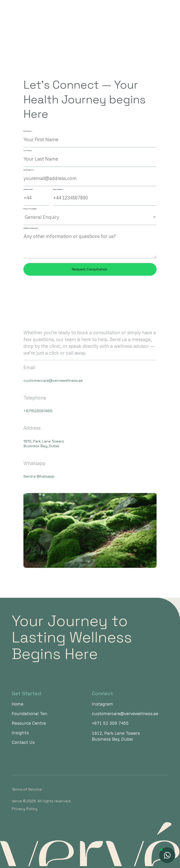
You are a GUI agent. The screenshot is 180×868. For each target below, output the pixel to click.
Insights (20, 733)
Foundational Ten (30, 714)
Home (18, 704)
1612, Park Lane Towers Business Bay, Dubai (44, 444)
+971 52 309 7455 (110, 723)
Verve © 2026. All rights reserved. (41, 801)
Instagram (102, 704)
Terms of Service (27, 789)
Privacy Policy (25, 809)
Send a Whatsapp (39, 476)
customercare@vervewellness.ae (50, 381)
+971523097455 (38, 411)
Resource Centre (29, 723)
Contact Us (23, 742)
